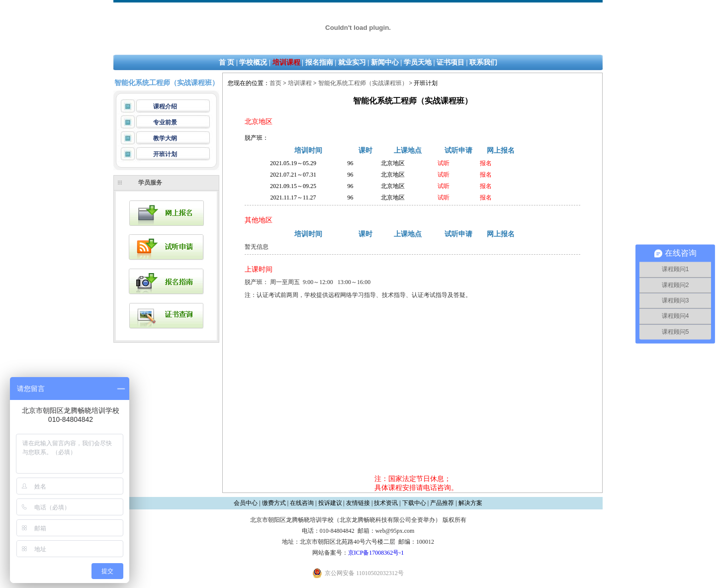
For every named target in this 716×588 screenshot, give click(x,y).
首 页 (227, 62)
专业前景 (165, 122)
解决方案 (470, 503)
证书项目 (450, 62)
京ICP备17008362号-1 (376, 553)
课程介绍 (165, 106)
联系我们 (483, 62)
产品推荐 (442, 503)
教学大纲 (165, 138)
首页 (275, 83)
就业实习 (352, 62)
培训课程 (286, 62)
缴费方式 (274, 503)
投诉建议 (330, 503)
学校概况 (253, 62)
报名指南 (319, 62)
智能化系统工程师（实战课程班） (363, 83)
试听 (444, 163)
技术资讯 (386, 503)
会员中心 (246, 503)
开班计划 (165, 154)
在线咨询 (302, 503)
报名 (486, 163)
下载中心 (414, 503)
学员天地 (418, 62)
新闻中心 (385, 62)
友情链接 (358, 503)
